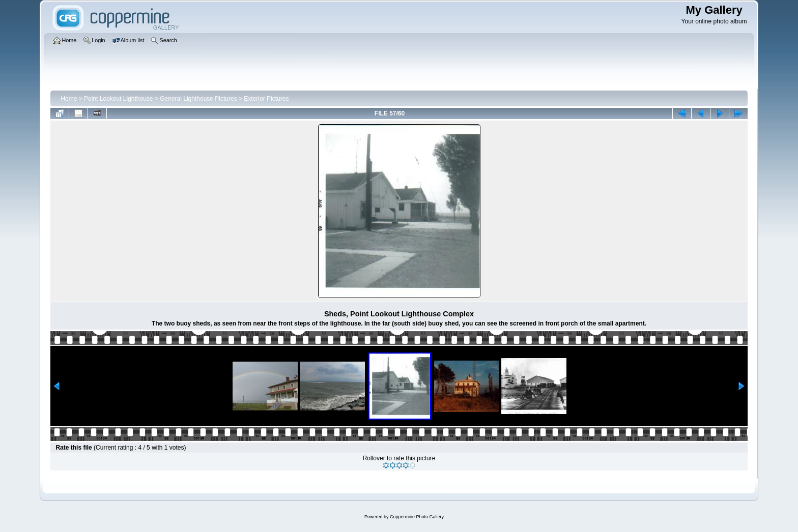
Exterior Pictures (266, 99)
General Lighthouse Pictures (198, 99)
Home (69, 99)
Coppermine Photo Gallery (417, 517)
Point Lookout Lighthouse (118, 99)
